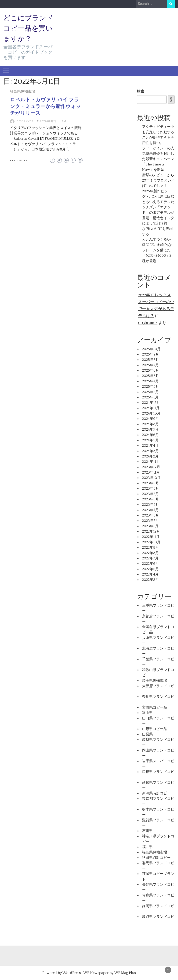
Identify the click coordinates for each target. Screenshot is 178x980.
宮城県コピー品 (155, 707)
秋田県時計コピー (156, 858)
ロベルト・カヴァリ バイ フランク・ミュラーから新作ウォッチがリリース (46, 106)
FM (64, 121)
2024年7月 (150, 430)
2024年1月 (150, 462)
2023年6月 (151, 499)
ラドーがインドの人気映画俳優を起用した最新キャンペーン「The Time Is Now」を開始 (158, 159)
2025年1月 (150, 397)
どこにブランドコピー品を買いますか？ (28, 28)
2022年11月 (151, 537)
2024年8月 (150, 424)
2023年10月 (151, 478)
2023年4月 (150, 510)
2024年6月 (150, 435)
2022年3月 (150, 580)
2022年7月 (150, 558)
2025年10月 (151, 349)
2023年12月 (151, 467)
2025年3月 (151, 387)
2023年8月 (151, 489)
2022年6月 (150, 564)
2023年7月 (150, 494)
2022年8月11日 (49, 121)
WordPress (72, 973)
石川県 (147, 831)
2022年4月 (150, 574)
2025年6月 (151, 370)
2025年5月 (151, 376)
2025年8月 (151, 360)
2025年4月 (150, 381)
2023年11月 (151, 472)
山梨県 (147, 734)
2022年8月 (150, 553)
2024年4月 (150, 446)
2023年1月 (150, 526)
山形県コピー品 (155, 729)
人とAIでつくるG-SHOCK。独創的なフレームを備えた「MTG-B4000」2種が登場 (157, 250)
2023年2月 (150, 521)
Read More (19, 161)
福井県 (147, 847)
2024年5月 (150, 440)
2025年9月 (151, 354)
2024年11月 (151, 408)
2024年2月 (150, 456)
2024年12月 (151, 403)
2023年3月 (151, 515)
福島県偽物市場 (23, 91)
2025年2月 (150, 392)
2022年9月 (150, 548)
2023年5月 (151, 505)
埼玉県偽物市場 (155, 681)
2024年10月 (151, 413)
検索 (141, 91)
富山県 (147, 713)
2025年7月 (150, 365)
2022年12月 (151, 531)
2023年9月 (151, 483)
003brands (25, 121)
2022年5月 (150, 569)
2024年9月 (150, 419)
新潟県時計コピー (156, 793)
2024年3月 (150, 451)
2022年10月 (151, 542)
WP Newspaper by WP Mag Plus (110, 973)
